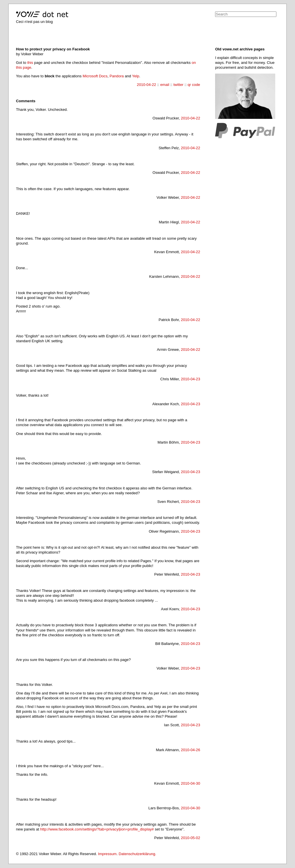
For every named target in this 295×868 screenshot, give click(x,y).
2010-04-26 (191, 750)
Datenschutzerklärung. (137, 854)
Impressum (107, 854)
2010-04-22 (146, 85)
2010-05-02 (191, 838)
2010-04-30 (191, 783)
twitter (178, 85)
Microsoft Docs (95, 76)
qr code (194, 85)
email (165, 85)
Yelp (136, 76)
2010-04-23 (191, 379)
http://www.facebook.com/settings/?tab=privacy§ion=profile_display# (97, 829)
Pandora (117, 76)
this (30, 63)
